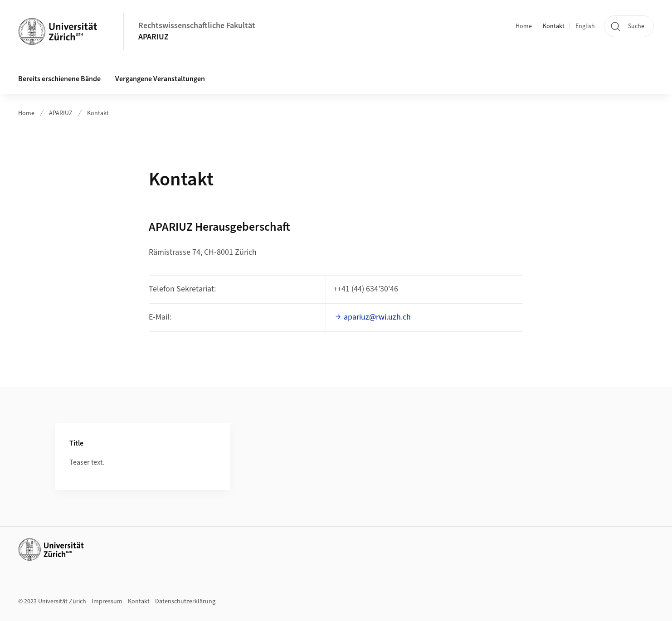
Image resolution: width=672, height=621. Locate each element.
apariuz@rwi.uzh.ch (377, 317)
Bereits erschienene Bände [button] (59, 79)
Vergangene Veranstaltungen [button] (160, 79)
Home (524, 26)
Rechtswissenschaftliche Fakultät (197, 26)
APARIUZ (153, 37)
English (585, 26)
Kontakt (554, 26)
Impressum (107, 602)
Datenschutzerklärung (185, 602)
